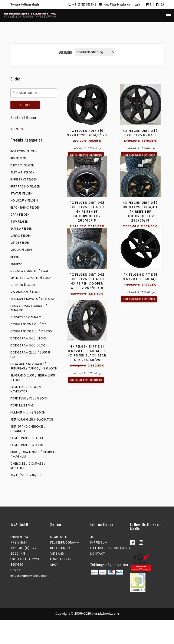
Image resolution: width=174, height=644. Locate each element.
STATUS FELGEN (22, 193)
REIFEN (15, 257)
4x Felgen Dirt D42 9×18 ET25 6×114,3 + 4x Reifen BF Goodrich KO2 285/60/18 (140, 248)
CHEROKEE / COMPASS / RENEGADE (28, 466)
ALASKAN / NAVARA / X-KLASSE (33, 299)
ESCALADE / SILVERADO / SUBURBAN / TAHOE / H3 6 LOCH (34, 366)
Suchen (25, 105)
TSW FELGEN (19, 222)
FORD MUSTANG (22, 405)
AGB (93, 561)
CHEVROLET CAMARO (26, 317)
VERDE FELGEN (20, 243)
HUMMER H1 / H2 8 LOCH (28, 412)
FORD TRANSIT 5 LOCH (27, 438)
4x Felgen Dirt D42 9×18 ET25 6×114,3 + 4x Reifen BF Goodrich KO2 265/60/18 (87, 248)
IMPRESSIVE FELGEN (24, 179)
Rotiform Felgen (24, 151)
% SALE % (17, 129)
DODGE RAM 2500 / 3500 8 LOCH (30, 355)
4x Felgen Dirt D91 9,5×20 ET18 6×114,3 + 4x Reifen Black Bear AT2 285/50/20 (87, 461)
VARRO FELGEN (21, 236)
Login (138, 4)
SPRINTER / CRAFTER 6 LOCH (31, 278)
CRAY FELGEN (20, 215)
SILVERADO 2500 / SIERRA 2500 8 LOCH (33, 378)
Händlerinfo (61, 583)
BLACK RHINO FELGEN (25, 208)
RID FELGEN (18, 158)
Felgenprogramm (65, 567)
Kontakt (98, 578)
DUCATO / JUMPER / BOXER (30, 271)
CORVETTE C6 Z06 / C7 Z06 (31, 331)
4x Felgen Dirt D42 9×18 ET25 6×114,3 (140, 133)
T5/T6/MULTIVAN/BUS (26, 475)
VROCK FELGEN (21, 250)
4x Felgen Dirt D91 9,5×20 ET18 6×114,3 (140, 349)
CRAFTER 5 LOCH (23, 285)
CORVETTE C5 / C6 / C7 (28, 324)
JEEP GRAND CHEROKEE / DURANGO (28, 429)
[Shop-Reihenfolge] (95, 52)
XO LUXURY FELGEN (24, 200)
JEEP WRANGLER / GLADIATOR (32, 419)
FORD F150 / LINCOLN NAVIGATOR (26, 389)
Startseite (59, 561)
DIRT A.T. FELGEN (22, 165)
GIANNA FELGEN (21, 229)
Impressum (99, 567)
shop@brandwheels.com (114, 4)
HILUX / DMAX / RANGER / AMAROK (29, 308)
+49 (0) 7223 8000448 (82, 4)
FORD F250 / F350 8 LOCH (29, 398)
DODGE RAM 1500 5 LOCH (29, 338)
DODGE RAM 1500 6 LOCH (29, 345)
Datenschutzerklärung (110, 572)
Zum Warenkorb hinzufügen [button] (86, 155)
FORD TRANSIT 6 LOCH (27, 445)
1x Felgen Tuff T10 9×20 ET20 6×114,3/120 (87, 133)
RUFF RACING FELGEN (25, 186)
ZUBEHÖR (17, 264)
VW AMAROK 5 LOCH (25, 292)
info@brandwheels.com (30, 600)
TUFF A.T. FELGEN (22, 172)
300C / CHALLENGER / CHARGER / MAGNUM (34, 454)
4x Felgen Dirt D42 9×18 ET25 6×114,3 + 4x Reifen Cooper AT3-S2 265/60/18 (87, 353)
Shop (55, 589)
